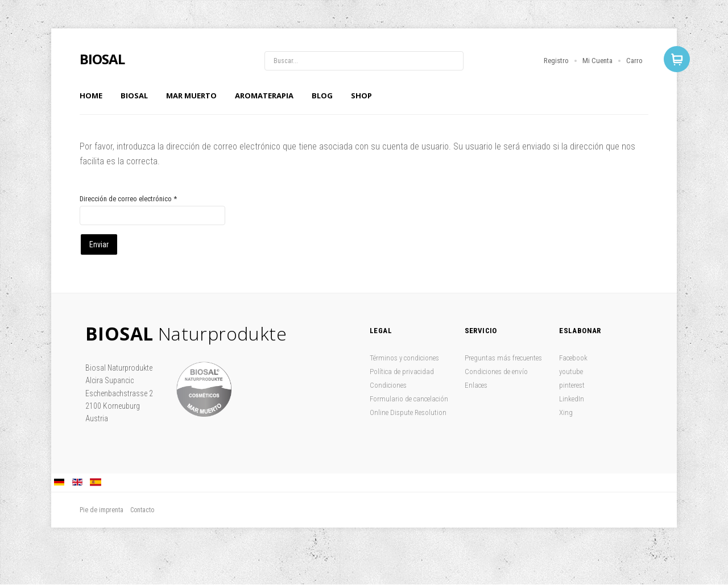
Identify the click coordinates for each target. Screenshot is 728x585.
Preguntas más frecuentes (503, 358)
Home (91, 96)
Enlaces (476, 385)
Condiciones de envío (496, 372)
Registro (556, 61)
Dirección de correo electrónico (128, 199)
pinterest (572, 385)
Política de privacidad (402, 372)
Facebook (573, 358)
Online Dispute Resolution (408, 412)
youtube (571, 372)
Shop (361, 96)
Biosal (134, 96)
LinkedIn (572, 399)
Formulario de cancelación (409, 399)
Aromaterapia (264, 96)
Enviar (99, 244)
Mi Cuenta (597, 61)
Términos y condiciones (404, 358)
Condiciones (388, 385)
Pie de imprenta (102, 510)
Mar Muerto (191, 96)
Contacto (142, 510)
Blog (322, 96)
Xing (566, 412)
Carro (634, 61)
